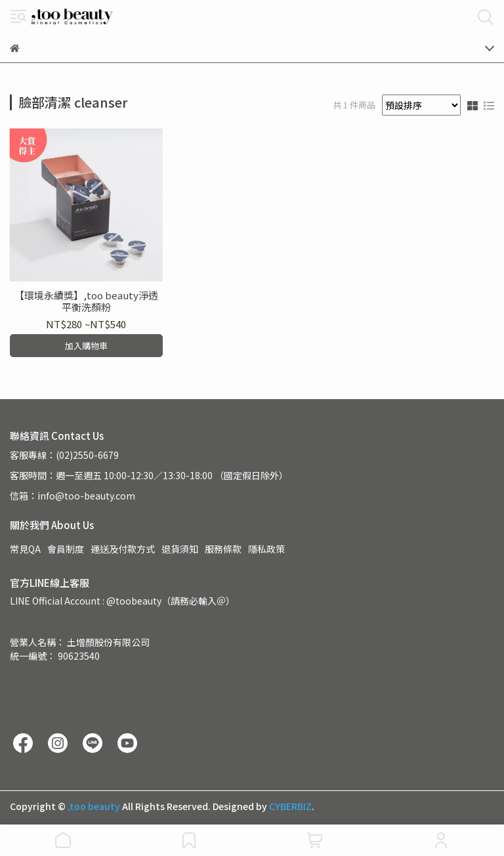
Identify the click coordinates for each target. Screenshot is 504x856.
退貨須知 (180, 549)
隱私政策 (266, 549)
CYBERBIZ (290, 806)
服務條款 (223, 549)
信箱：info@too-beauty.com (73, 496)
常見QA (25, 549)
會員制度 (66, 549)
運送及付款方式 (123, 549)
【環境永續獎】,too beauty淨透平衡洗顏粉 (86, 301)
